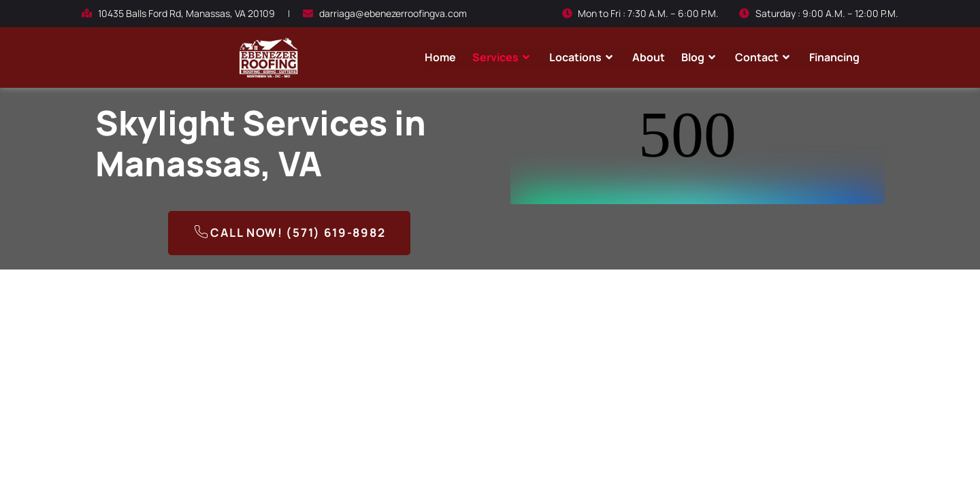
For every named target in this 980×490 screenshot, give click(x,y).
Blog (700, 57)
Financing (834, 57)
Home (440, 57)
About (649, 57)
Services (503, 57)
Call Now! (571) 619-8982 (290, 234)
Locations (583, 57)
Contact (764, 57)
